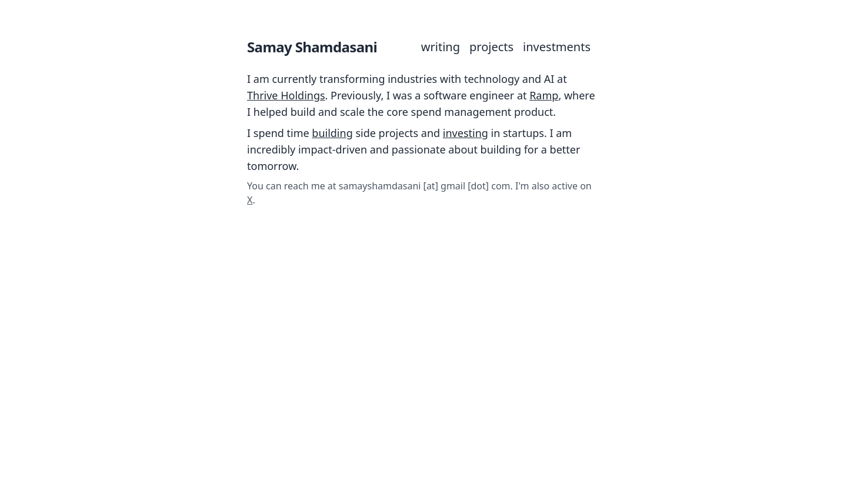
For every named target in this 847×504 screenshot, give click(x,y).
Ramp (544, 95)
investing (466, 133)
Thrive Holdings (286, 95)
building (332, 133)
